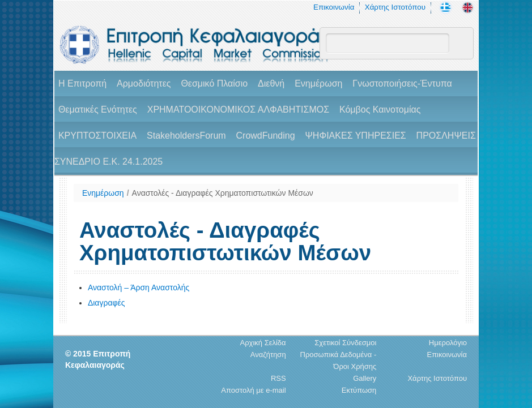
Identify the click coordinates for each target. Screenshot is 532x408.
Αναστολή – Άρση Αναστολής (139, 287)
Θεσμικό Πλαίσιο (214, 83)
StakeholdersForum (186, 136)
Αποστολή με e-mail (253, 390)
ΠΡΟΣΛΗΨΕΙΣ (446, 136)
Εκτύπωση (359, 390)
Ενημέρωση (318, 83)
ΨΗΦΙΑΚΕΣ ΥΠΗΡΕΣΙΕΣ (355, 136)
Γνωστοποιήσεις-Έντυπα (402, 83)
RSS (278, 378)
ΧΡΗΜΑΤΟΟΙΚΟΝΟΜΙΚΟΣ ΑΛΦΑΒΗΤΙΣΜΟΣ (238, 109)
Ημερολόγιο (448, 343)
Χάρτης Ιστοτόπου (395, 7)
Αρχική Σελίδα (263, 343)
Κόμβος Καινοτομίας (380, 109)
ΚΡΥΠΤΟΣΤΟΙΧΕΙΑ (97, 136)
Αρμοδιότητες (144, 83)
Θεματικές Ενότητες (98, 109)
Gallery (365, 378)
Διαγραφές (107, 303)
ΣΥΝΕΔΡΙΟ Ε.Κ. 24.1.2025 (108, 162)
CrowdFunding (266, 136)
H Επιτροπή (82, 83)
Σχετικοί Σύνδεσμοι (345, 343)
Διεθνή (271, 83)
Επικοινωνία (334, 7)
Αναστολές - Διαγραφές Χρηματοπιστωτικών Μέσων (223, 193)
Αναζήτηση (268, 355)
